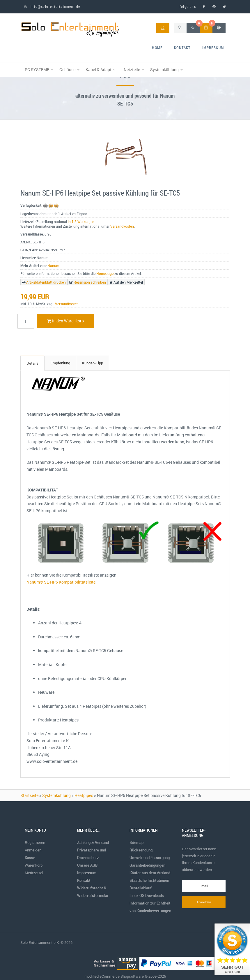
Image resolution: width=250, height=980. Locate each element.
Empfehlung (60, 363)
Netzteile (132, 70)
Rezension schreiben (90, 282)
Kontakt (182, 48)
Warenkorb (34, 865)
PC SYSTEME (37, 70)
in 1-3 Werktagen (81, 222)
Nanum (53, 266)
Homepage (105, 273)
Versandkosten (122, 226)
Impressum (213, 48)
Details (32, 363)
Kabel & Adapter (100, 70)
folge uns (188, 6)
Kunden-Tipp (93, 363)
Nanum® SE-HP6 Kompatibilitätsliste (61, 582)
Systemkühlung (164, 70)
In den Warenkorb (66, 321)
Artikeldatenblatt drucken (46, 282)
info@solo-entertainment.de (52, 6)
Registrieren (35, 842)
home (157, 48)
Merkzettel (34, 873)
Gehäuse (67, 70)
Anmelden (33, 850)
